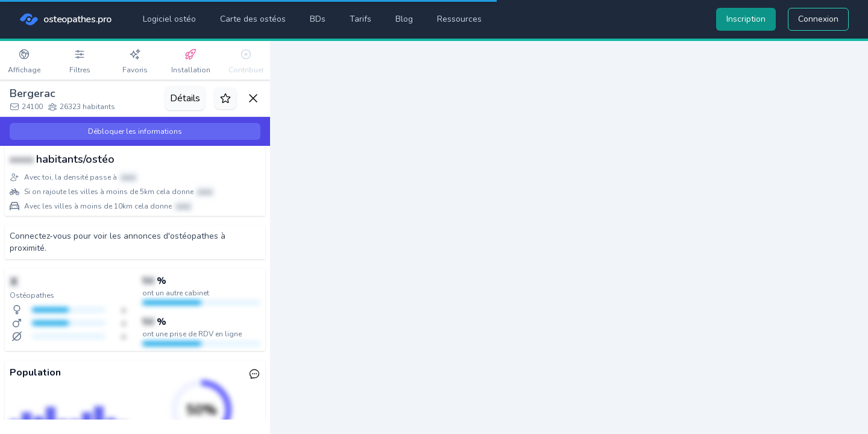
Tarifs (360, 19)
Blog (404, 19)
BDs (318, 19)
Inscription (746, 19)
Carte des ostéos (253, 19)
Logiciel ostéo (169, 19)
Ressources (459, 19)
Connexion (818, 19)
